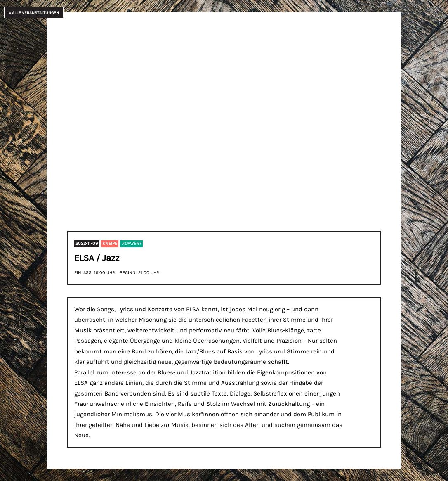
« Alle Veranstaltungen (34, 13)
